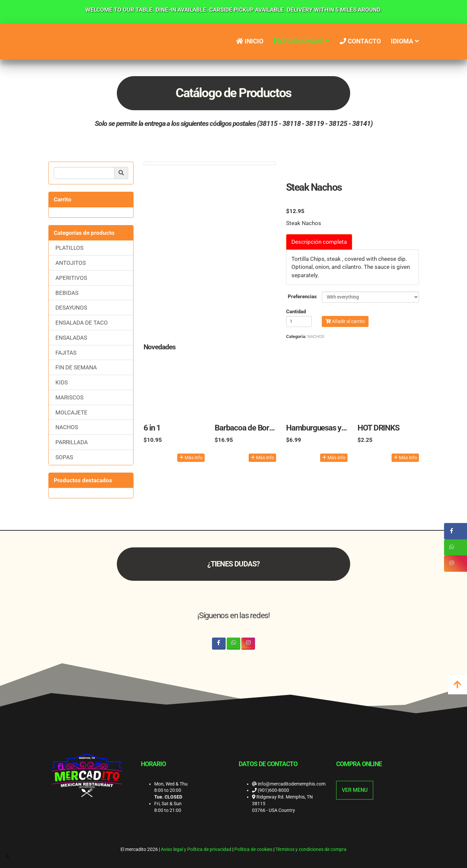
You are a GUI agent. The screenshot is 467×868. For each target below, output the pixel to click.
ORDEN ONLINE (301, 41)
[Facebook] (219, 643)
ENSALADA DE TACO (82, 323)
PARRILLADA (72, 442)
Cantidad (296, 312)
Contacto (360, 41)
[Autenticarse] (8, 856)
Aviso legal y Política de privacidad (196, 849)
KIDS (62, 382)
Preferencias (302, 297)
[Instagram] (248, 643)
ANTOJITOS (71, 263)
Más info (191, 458)
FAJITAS (66, 353)
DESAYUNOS (71, 308)
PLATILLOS (69, 248)
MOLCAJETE (71, 412)
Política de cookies (253, 849)
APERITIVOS (71, 278)
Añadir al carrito (345, 321)
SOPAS (64, 457)
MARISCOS (69, 397)
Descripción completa (319, 242)
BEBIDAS (67, 293)
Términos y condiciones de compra (311, 849)
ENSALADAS (71, 338)
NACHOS (67, 427)
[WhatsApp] (233, 643)
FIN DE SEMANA (76, 367)
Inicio (249, 41)
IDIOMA (405, 41)
